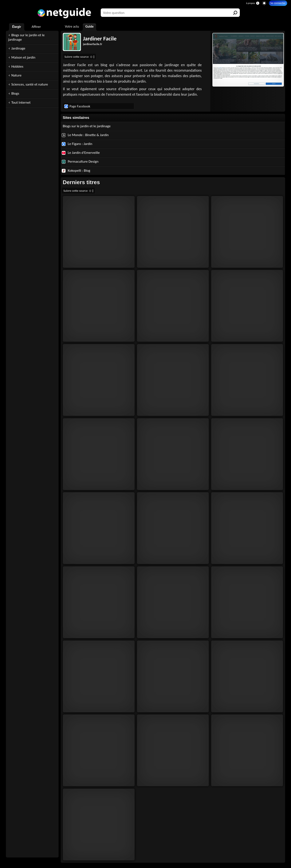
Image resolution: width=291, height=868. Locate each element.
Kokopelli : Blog (76, 171)
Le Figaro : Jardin (77, 144)
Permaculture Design (80, 161)
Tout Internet (21, 102)
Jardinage (18, 48)
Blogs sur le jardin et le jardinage (26, 37)
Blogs (15, 93)
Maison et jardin (23, 57)
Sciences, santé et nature (30, 84)
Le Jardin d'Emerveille (81, 153)
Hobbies (17, 66)
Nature (16, 75)
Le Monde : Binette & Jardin (85, 135)
